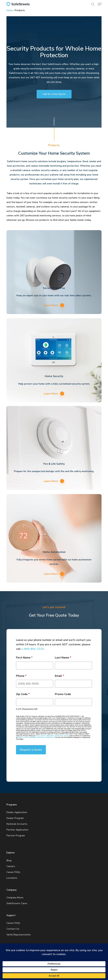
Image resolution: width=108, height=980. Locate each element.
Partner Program (16, 836)
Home (10, 10)
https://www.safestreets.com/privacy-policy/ (52, 736)
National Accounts (17, 824)
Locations (12, 878)
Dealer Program (15, 818)
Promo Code (63, 694)
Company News (15, 898)
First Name (24, 658)
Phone (21, 676)
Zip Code (23, 694)
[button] (100, 4)
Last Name (63, 658)
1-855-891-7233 (32, 649)
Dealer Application (17, 812)
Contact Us (13, 929)
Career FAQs (13, 872)
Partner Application (17, 830)
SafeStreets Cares (17, 903)
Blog (9, 860)
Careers (11, 866)
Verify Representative (19, 935)
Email (59, 676)
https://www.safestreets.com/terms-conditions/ (36, 737)
